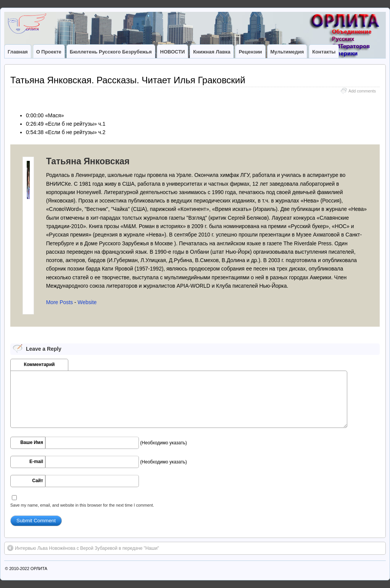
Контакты (324, 52)
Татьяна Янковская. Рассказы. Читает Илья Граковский (128, 80)
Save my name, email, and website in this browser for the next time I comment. (82, 505)
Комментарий (39, 364)
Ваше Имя (32, 442)
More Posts (60, 302)
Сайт (38, 481)
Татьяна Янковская (88, 161)
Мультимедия (287, 52)
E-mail (36, 462)
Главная (18, 52)
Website (87, 302)
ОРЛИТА (39, 569)
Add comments (362, 91)
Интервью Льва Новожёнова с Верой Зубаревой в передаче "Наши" (83, 548)
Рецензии (251, 52)
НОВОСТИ (173, 52)
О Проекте (49, 52)
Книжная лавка (212, 52)
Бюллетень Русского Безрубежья (111, 52)
